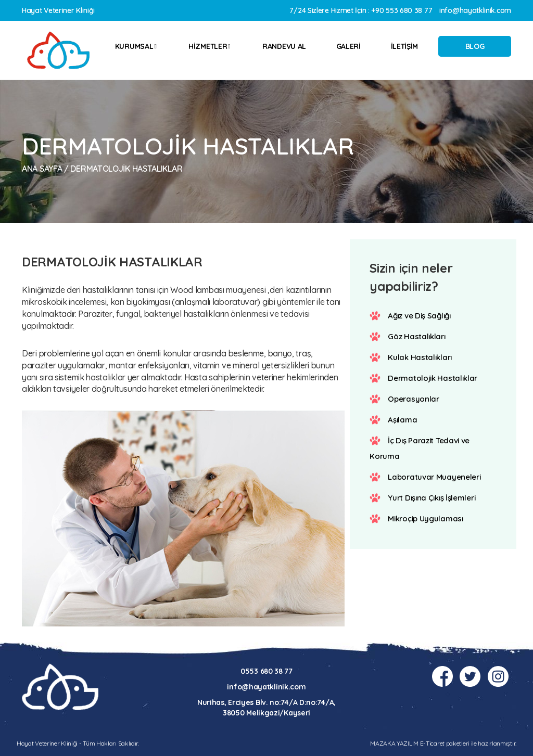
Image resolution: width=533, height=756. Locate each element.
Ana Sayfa (42, 169)
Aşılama (402, 420)
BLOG (475, 46)
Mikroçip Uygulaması (425, 518)
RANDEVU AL (284, 46)
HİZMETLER (209, 46)
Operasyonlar (413, 399)
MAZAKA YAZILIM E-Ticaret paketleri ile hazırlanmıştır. (443, 743)
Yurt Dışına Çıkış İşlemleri (432, 498)
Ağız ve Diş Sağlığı (420, 316)
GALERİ (348, 46)
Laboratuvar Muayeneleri (434, 477)
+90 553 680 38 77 (402, 10)
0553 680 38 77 (266, 671)
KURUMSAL (136, 46)
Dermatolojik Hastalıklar (433, 378)
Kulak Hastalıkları (420, 357)
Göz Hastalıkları (416, 336)
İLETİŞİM (405, 46)
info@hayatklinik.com (475, 10)
